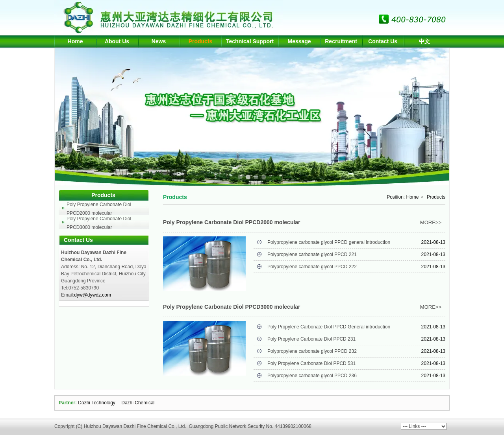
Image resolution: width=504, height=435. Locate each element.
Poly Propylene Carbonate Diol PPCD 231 (311, 339)
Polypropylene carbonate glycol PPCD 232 (312, 351)
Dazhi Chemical (138, 403)
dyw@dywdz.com (93, 295)
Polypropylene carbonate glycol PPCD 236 (312, 376)
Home (413, 197)
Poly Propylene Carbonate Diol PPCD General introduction (329, 327)
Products (436, 197)
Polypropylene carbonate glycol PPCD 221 (312, 254)
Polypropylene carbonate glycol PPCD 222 (312, 267)
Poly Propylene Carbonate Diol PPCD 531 (311, 363)
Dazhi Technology (97, 403)
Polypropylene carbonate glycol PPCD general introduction (329, 242)
